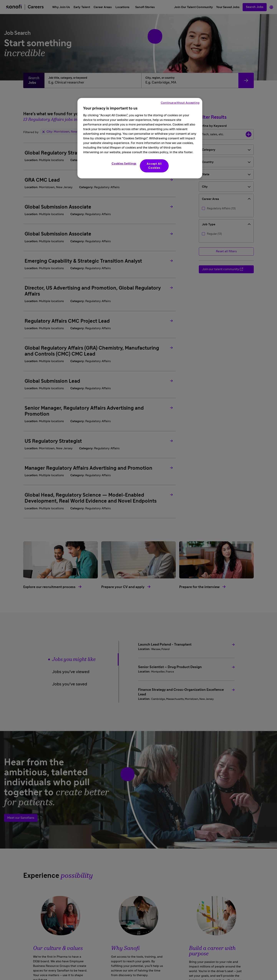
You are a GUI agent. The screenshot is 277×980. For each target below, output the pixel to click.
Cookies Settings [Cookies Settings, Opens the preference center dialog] (124, 164)
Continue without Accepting (180, 103)
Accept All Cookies (154, 166)
